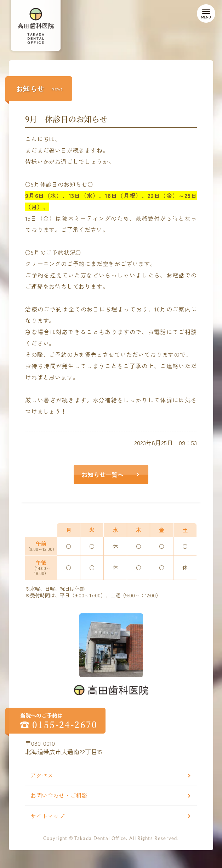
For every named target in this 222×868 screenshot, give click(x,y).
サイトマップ (47, 816)
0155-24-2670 (65, 724)
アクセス (42, 775)
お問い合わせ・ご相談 (59, 795)
